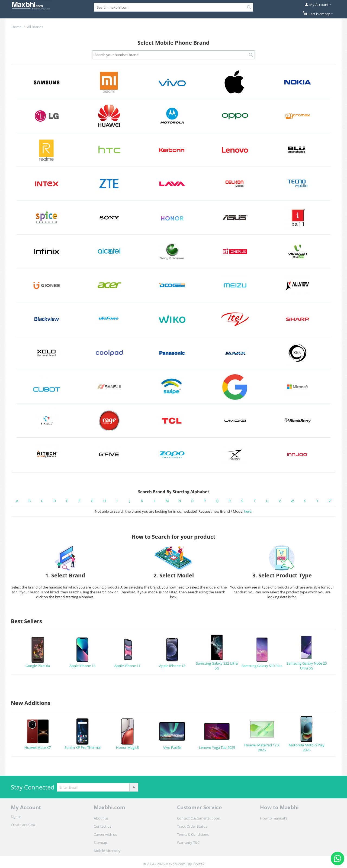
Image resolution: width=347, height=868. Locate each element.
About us (101, 818)
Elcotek (199, 864)
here (248, 511)
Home (16, 27)
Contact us (102, 826)
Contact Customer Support (199, 818)
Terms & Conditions (193, 834)
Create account (23, 825)
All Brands (35, 27)
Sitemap (100, 843)
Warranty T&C (188, 843)
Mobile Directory (107, 851)
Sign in (16, 817)
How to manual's (274, 818)
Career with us (105, 834)
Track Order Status (192, 826)
